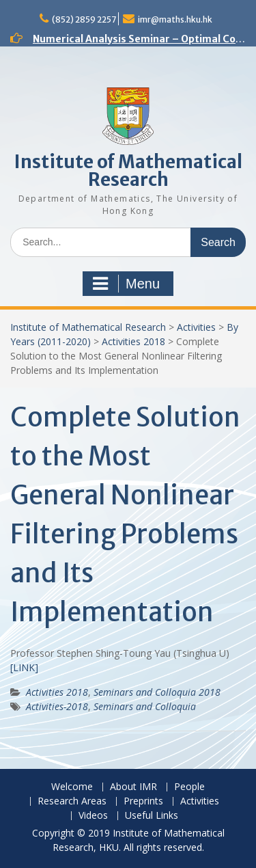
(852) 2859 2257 (84, 19)
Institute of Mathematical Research (128, 171)
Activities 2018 (133, 341)
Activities (196, 327)
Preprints (143, 801)
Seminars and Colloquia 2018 (157, 692)
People (189, 787)
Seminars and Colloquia (145, 706)
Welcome (72, 787)
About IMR (133, 787)
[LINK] (24, 667)
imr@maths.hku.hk (175, 19)
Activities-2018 (57, 706)
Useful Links (152, 816)
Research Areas (72, 801)
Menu (126, 284)
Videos (93, 816)
